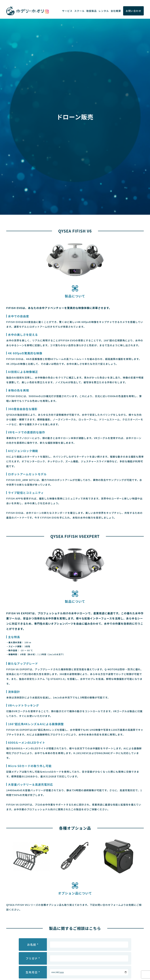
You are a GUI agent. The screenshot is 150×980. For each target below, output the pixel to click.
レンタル (104, 11)
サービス (67, 11)
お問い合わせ (133, 11)
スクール (79, 11)
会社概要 (116, 11)
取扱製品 (92, 11)
